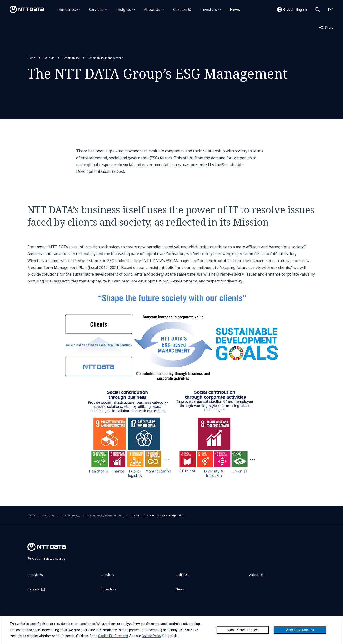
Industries (66, 10)
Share (326, 27)
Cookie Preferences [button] (113, 636)
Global (49, 558)
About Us (152, 10)
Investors (209, 10)
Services (96, 10)
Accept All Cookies (300, 630)
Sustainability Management (105, 58)
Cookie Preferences (243, 630)
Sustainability (71, 58)
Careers (180, 10)
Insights (124, 10)
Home (31, 58)
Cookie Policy (152, 636)
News (235, 10)
